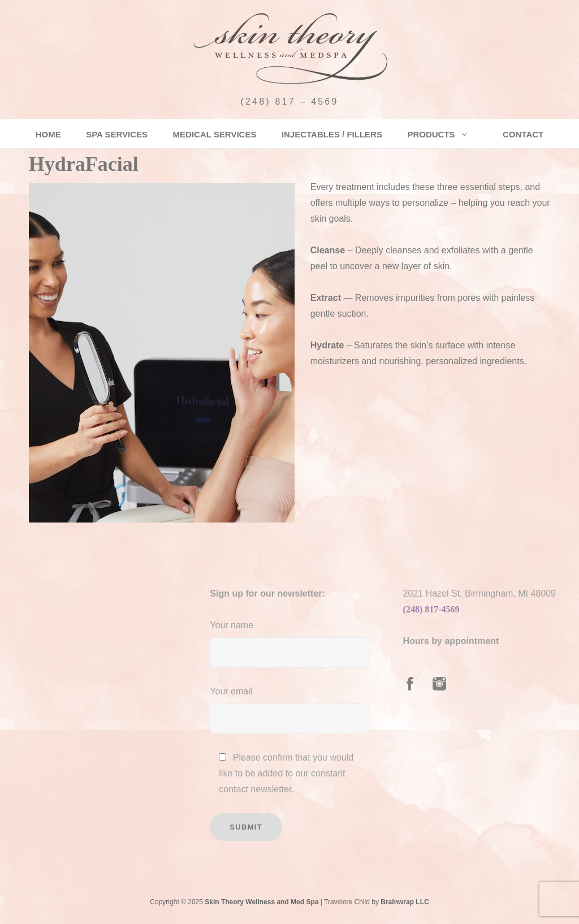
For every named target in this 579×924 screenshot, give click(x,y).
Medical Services (215, 134)
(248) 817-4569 (431, 609)
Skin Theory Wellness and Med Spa (262, 902)
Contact (523, 134)
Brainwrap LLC (405, 902)
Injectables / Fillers (332, 134)
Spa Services (117, 134)
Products (438, 134)
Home (48, 134)
